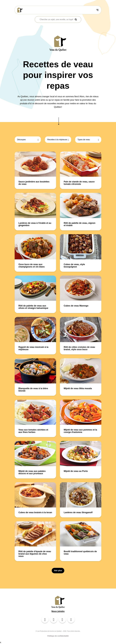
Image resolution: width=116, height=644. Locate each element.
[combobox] (56, 19)
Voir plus (58, 571)
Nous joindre (58, 611)
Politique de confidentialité (58, 636)
